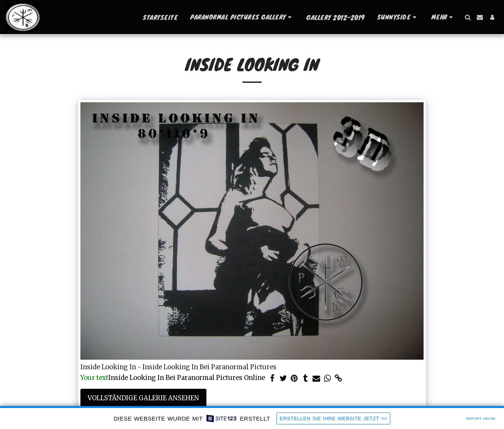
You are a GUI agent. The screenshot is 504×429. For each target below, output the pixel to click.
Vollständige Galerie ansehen (143, 398)
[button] (242, 17)
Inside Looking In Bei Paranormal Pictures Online (173, 378)
